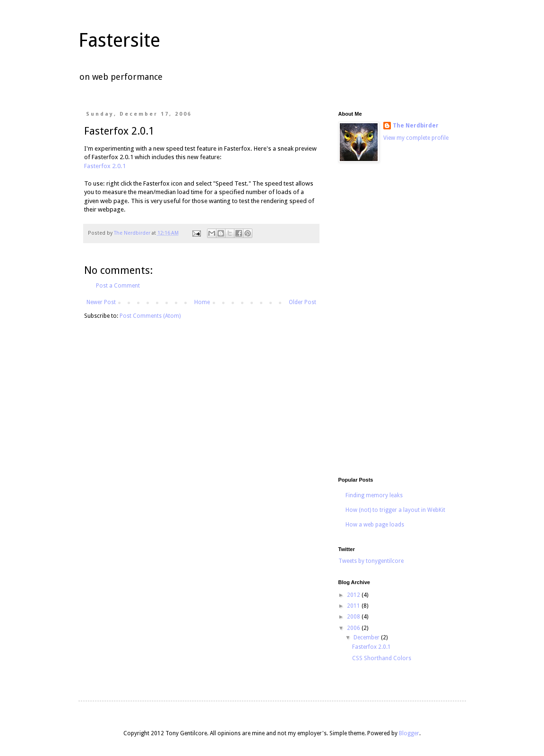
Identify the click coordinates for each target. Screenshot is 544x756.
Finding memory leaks (374, 495)
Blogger (409, 733)
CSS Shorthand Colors (382, 658)
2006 (354, 628)
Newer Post (101, 302)
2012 (354, 595)
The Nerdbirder (416, 126)
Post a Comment (118, 286)
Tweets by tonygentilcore (371, 561)
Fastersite (119, 40)
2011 (354, 606)
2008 (354, 617)
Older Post (302, 302)
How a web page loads (375, 525)
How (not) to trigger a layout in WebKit (395, 510)
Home (202, 302)
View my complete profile (416, 138)
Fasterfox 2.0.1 (105, 166)
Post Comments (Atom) (150, 316)
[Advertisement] (395, 321)
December (367, 637)
